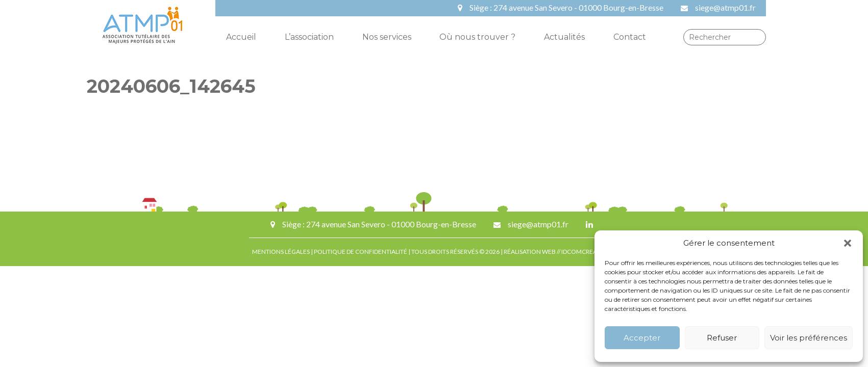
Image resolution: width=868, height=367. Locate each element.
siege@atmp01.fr (725, 7)
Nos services (387, 37)
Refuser (722, 338)
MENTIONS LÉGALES (281, 252)
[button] (848, 243)
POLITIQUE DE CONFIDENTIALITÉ (361, 252)
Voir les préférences (809, 338)
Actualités (564, 37)
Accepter (642, 338)
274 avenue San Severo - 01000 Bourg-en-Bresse (578, 7)
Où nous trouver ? (477, 37)
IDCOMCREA (580, 252)
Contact (630, 37)
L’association (309, 37)
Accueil (241, 37)
